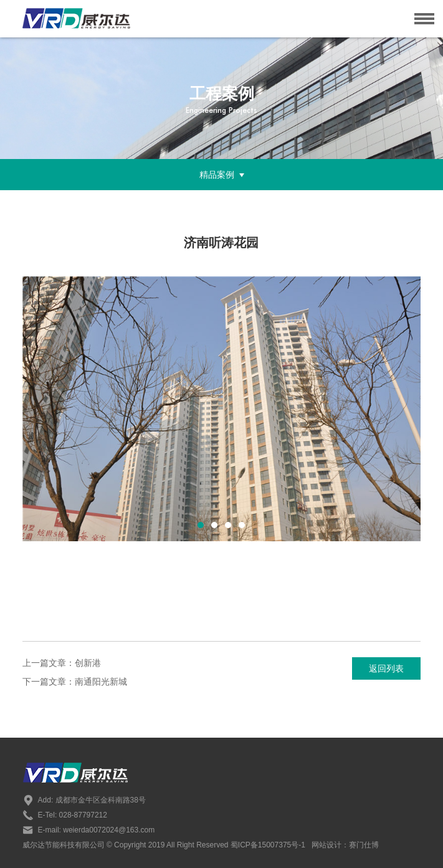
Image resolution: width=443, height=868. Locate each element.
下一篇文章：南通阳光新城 (75, 682)
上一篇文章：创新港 (62, 663)
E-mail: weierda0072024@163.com (89, 830)
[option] (222, 409)
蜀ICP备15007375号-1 (267, 845)
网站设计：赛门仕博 (345, 845)
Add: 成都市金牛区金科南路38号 (84, 800)
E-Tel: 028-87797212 (65, 815)
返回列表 (386, 668)
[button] (201, 525)
